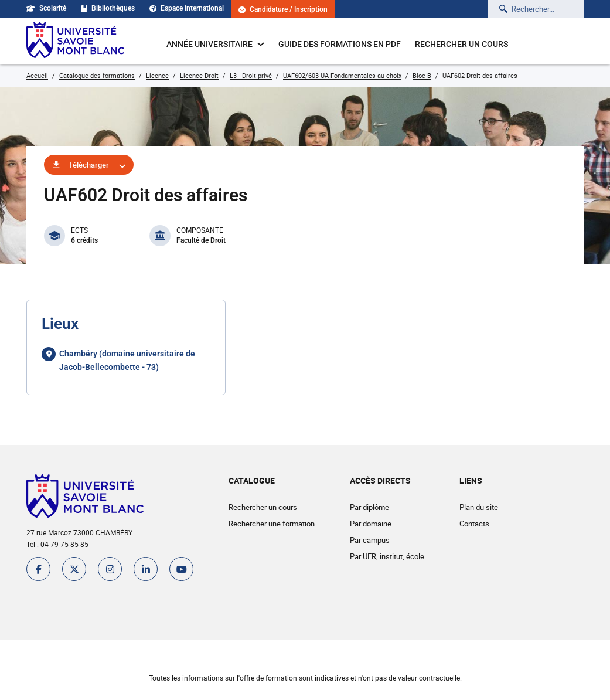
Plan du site (479, 507)
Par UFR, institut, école (387, 556)
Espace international (187, 8)
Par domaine (371, 524)
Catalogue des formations (97, 75)
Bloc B (422, 75)
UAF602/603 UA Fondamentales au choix (342, 75)
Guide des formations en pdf (340, 44)
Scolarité (46, 8)
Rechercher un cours (461, 44)
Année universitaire (215, 44)
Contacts (474, 524)
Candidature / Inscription (283, 10)
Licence (157, 75)
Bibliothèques (108, 8)
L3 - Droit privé (251, 75)
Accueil (37, 75)
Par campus (370, 540)
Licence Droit (199, 75)
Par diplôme (369, 507)
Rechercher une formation (272, 524)
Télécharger (89, 165)
